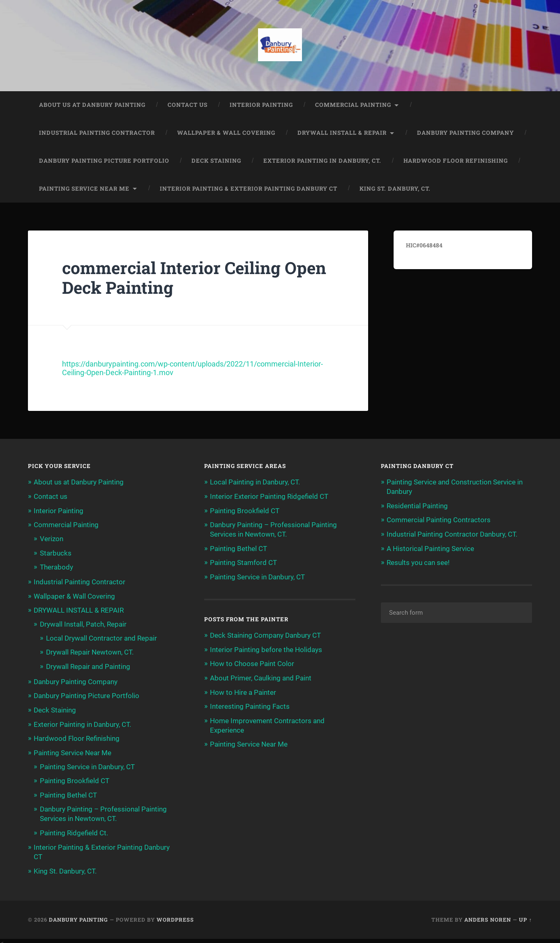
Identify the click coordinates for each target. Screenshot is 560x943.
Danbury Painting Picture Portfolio (104, 161)
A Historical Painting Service (430, 548)
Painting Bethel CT (68, 792)
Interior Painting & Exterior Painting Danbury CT (249, 189)
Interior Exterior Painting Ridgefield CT (269, 497)
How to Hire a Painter (243, 691)
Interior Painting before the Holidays (266, 649)
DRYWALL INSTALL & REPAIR (342, 134)
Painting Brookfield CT (75, 778)
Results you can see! (418, 563)
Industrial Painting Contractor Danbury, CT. (452, 534)
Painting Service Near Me (84, 189)
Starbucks (56, 553)
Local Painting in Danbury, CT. (255, 483)
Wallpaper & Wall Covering (226, 134)
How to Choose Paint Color (252, 663)
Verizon (52, 539)
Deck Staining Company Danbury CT (265, 635)
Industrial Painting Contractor (97, 134)
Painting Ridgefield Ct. (74, 829)
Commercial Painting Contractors (439, 520)
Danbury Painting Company (466, 134)
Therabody (56, 567)
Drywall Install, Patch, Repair (83, 623)
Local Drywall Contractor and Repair (101, 637)
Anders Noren (488, 915)
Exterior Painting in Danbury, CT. (322, 161)
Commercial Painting (353, 106)
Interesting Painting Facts (250, 705)
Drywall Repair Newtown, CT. (90, 651)
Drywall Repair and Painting (88, 665)
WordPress (175, 915)
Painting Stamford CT (243, 563)
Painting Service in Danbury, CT (87, 764)
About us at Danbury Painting (92, 106)
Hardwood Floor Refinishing (456, 161)
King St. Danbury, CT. (395, 189)
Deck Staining (216, 161)
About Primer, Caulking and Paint (261, 677)
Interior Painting (261, 106)
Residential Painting (417, 506)
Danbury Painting (78, 915)
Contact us (188, 106)
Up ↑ (525, 915)
